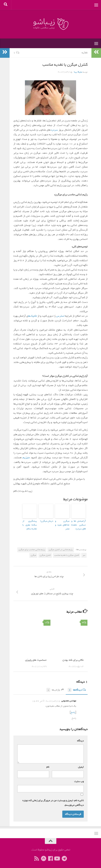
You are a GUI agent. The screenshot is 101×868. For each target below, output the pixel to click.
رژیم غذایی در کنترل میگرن (61, 548)
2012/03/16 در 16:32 (46, 699)
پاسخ (73, 711)
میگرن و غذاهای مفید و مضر (62, 523)
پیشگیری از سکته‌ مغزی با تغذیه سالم (30, 524)
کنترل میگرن (45, 553)
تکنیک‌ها (32, 316)
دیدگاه (80, 739)
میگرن (33, 553)
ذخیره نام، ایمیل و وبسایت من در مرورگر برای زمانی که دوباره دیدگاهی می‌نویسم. (53, 801)
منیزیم (26, 458)
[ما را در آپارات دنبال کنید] (44, 857)
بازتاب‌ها (55, 688)
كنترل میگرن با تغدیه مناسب (67, 553)
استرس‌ (60, 316)
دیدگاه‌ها (77, 688)
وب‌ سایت (79, 779)
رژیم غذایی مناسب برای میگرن (32, 548)
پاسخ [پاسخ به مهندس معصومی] (74, 716)
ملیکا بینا (78, 72)
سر (84, 553)
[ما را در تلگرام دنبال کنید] (64, 857)
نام (47, 765)
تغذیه (85, 53)
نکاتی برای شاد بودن (73, 658)
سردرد (54, 130)
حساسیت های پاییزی (36, 658)
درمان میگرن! (48, 521)
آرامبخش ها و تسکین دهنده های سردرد (78, 524)
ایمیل (80, 765)
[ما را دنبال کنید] (57, 857)
